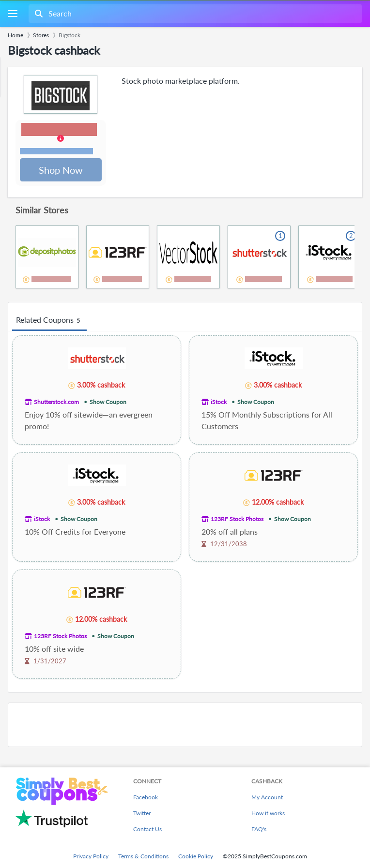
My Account (267, 797)
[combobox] (194, 14)
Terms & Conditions (143, 856)
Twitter (142, 813)
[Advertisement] (185, 726)
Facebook (146, 797)
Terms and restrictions (57, 152)
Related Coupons (49, 321)
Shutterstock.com (56, 403)
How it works (268, 813)
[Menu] (12, 14)
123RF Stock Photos (237, 520)
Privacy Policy (91, 856)
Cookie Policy (196, 856)
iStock (219, 403)
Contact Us (147, 829)
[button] (61, 140)
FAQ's (259, 829)
